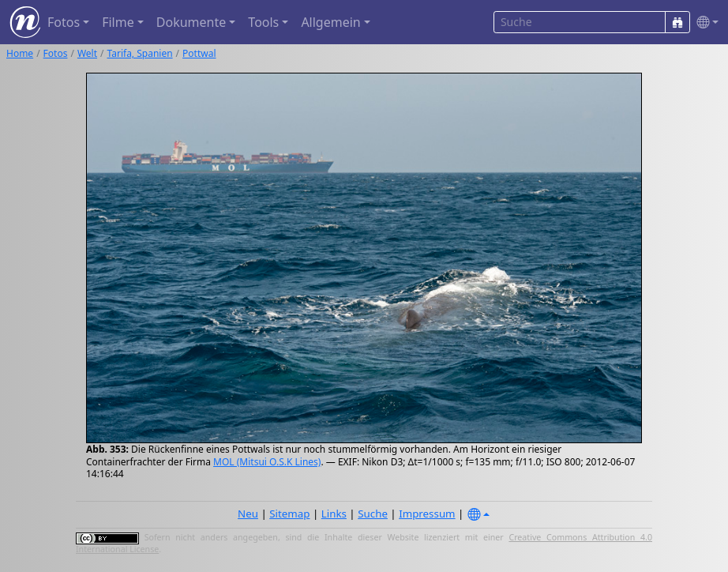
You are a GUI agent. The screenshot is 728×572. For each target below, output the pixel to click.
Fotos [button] (64, 22)
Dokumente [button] (191, 22)
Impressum (427, 514)
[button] (704, 23)
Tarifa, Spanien (140, 53)
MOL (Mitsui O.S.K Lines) (267, 462)
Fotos (56, 53)
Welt (87, 53)
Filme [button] (118, 22)
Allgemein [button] (330, 22)
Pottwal (199, 53)
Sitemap (289, 514)
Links (334, 514)
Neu (248, 514)
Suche (373, 514)
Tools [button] (263, 22)
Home (20, 53)
